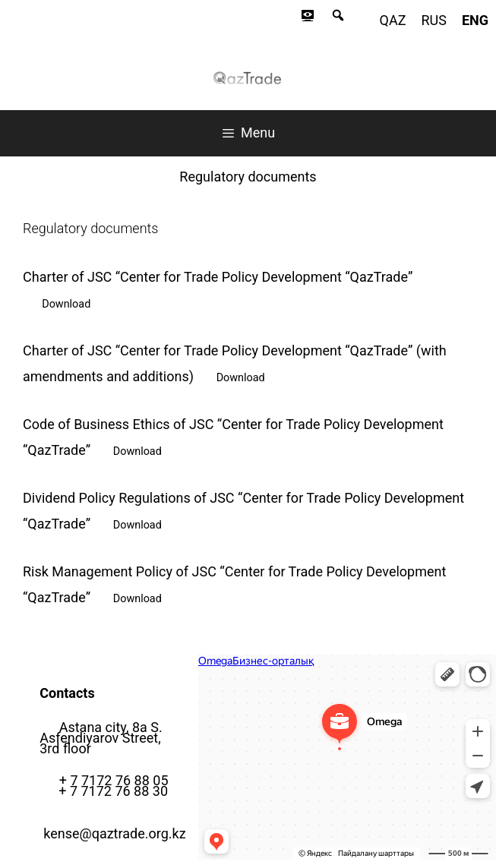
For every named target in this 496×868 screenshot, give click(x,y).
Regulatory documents (248, 177)
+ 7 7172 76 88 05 (114, 780)
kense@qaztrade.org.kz (114, 833)
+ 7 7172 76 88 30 (113, 791)
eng (475, 20)
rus (433, 20)
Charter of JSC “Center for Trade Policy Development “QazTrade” (218, 277)
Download (66, 304)
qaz (393, 20)
